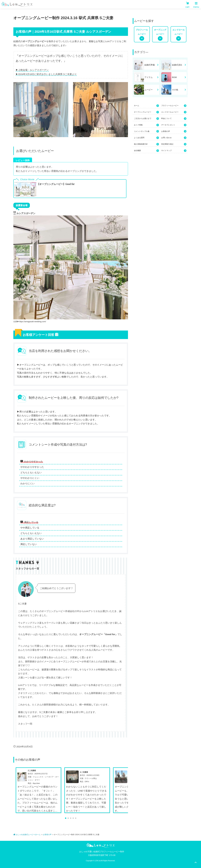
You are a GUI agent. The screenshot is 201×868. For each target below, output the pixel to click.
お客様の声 (174, 131)
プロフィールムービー (174, 106)
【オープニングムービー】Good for (56, 184)
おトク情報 (147, 125)
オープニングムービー (147, 112)
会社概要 (147, 151)
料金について (174, 119)
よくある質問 (147, 138)
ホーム (147, 106)
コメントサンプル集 (147, 131)
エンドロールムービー (174, 112)
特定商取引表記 (174, 144)
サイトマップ (174, 151)
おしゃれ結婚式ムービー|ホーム (27, 835)
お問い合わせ (174, 138)
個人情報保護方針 (147, 144)
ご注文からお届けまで (147, 119)
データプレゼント (174, 125)
